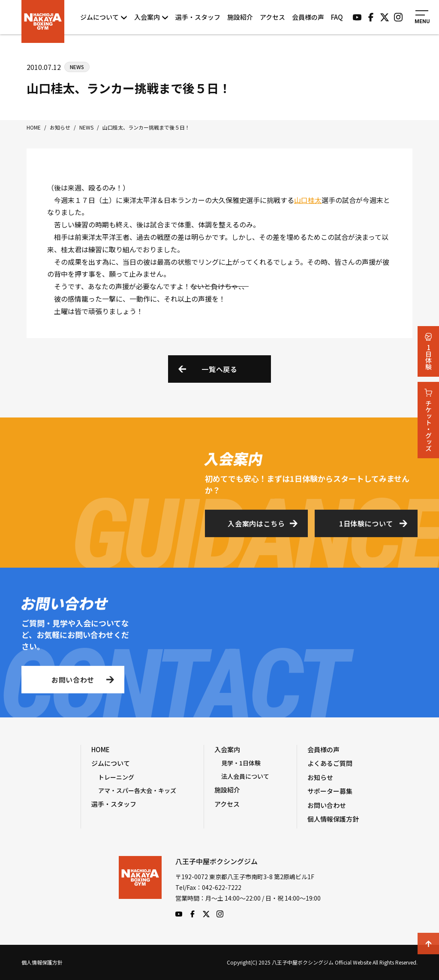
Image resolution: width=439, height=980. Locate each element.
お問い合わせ (73, 682)
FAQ (337, 17)
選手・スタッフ (198, 17)
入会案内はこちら (256, 526)
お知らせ (320, 777)
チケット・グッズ (428, 420)
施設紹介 (240, 17)
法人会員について (245, 776)
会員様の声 (308, 17)
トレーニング (116, 777)
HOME (101, 749)
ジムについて (104, 17)
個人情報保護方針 (333, 819)
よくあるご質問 (330, 763)
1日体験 (428, 351)
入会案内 (151, 17)
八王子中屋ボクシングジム (140, 887)
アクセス (272, 17)
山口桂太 (308, 200)
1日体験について (366, 526)
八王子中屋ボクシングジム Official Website (43, 21)
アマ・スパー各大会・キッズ (137, 790)
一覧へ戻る (219, 369)
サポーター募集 (330, 791)
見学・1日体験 (241, 763)
